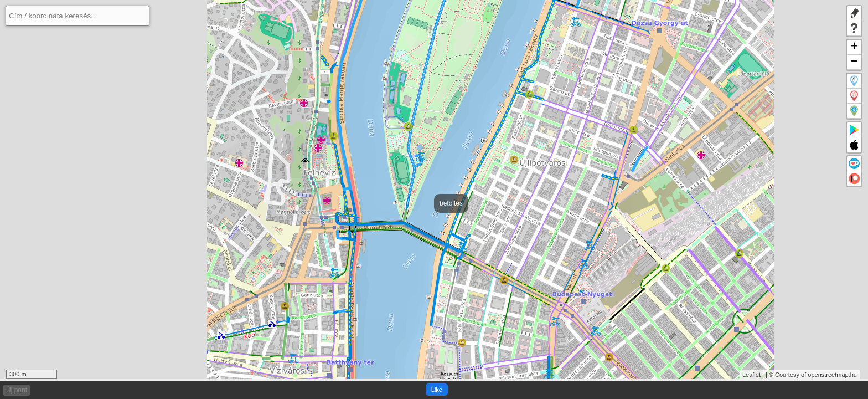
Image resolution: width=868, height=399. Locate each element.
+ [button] (854, 47)
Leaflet (751, 375)
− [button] (854, 62)
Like (437, 390)
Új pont (17, 390)
